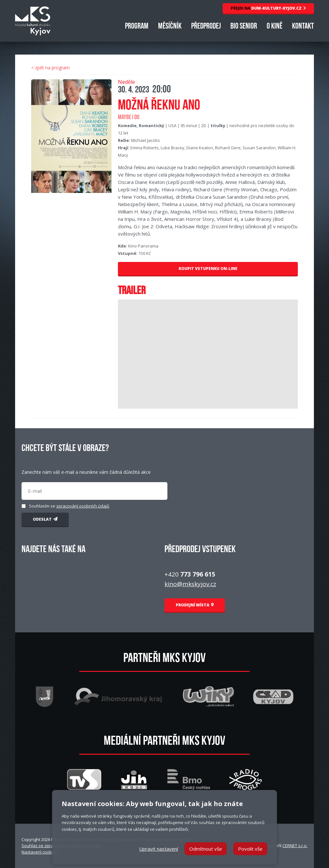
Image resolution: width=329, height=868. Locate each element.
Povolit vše (250, 849)
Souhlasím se (69, 506)
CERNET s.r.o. (295, 846)
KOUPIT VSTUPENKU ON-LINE (208, 269)
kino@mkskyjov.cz (190, 584)
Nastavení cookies (40, 852)
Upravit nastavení (159, 849)
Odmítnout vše (206, 849)
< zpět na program (50, 68)
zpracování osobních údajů (83, 506)
